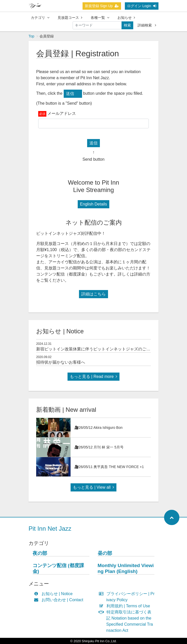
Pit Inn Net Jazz (50, 529)
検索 (127, 25)
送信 (70, 94)
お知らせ (126, 18)
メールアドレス (62, 113)
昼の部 (105, 553)
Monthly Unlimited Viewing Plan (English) (126, 568)
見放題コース (70, 18)
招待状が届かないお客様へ (61, 362)
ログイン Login (142, 6)
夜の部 (40, 553)
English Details (93, 204)
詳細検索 (147, 25)
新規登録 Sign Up (102, 6)
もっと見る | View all (93, 487)
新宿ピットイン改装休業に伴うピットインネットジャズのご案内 (95, 349)
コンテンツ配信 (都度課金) (58, 568)
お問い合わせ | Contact (60, 600)
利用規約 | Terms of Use (126, 606)
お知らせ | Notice (54, 594)
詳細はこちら (93, 294)
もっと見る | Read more (93, 376)
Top (31, 36)
